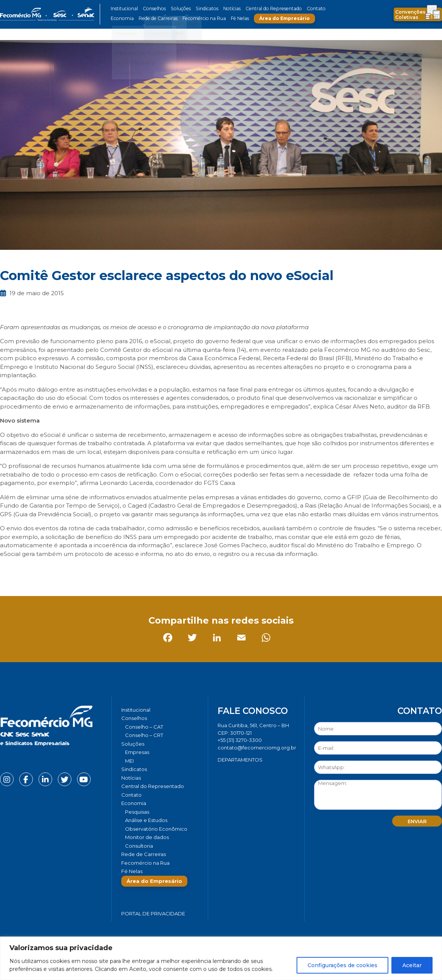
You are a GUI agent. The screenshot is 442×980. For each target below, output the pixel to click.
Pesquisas (137, 812)
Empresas (137, 752)
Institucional (124, 9)
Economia (122, 18)
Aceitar (412, 965)
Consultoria (139, 846)
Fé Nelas (236, 18)
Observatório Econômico (156, 829)
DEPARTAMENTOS (240, 760)
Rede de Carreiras (157, 18)
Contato (309, 9)
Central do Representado (268, 9)
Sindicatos (204, 9)
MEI (129, 761)
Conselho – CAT (144, 727)
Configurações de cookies (342, 965)
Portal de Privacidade (153, 913)
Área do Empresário (280, 18)
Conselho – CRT (144, 735)
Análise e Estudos (146, 820)
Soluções (178, 9)
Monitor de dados (147, 837)
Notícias (228, 9)
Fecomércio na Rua (201, 18)
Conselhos (153, 9)
